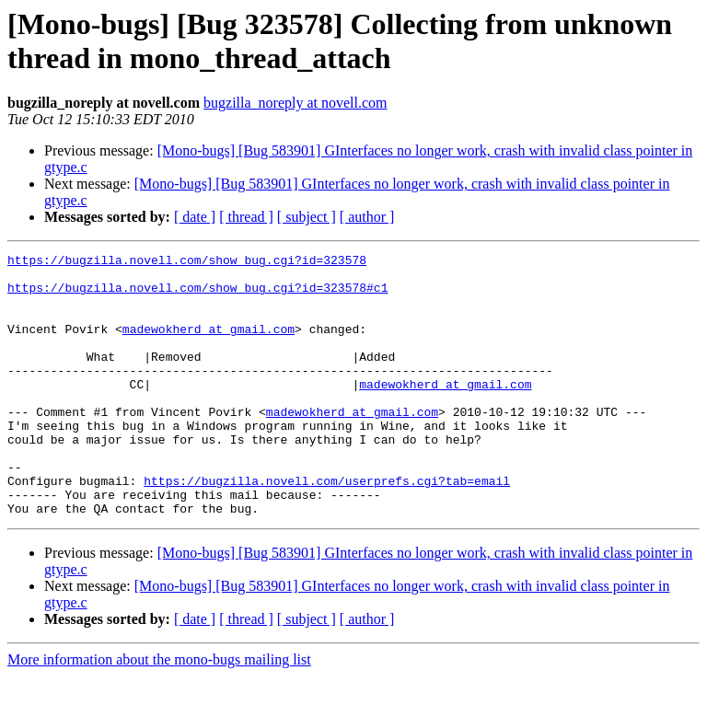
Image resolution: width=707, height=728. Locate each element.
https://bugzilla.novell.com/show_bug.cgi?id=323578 (187, 262)
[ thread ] (246, 217)
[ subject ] (307, 217)
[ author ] (367, 217)
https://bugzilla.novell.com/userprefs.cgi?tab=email (327, 527)
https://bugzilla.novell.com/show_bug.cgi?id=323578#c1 (197, 295)
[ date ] (195, 217)
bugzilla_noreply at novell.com (296, 103)
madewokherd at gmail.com (209, 345)
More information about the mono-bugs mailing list (159, 712)
